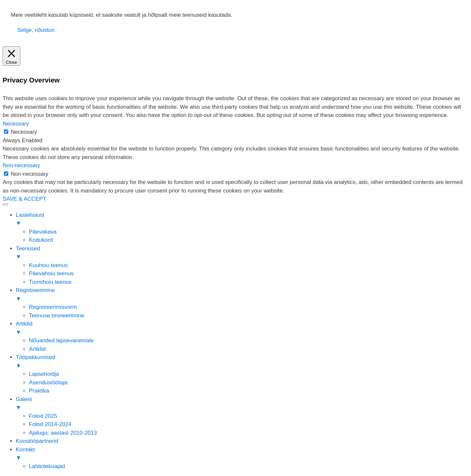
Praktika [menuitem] (39, 391)
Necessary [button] (16, 124)
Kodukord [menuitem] (41, 240)
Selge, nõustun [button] (36, 30)
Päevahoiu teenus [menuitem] (51, 273)
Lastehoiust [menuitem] (242, 220)
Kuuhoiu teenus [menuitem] (48, 265)
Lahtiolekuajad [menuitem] (47, 466)
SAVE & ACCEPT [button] (24, 199)
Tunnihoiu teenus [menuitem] (50, 282)
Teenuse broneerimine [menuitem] (56, 316)
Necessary (24, 132)
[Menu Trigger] (5, 204)
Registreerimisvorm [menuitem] (53, 307)
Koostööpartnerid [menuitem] (37, 441)
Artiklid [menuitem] (242, 329)
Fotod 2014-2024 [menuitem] (50, 424)
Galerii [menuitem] (242, 404)
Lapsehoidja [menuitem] (44, 374)
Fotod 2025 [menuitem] (43, 416)
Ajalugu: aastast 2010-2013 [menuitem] (63, 433)
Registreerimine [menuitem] (242, 295)
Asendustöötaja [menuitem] (48, 383)
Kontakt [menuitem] (242, 454)
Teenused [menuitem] (242, 253)
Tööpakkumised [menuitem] (242, 362)
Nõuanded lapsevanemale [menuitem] (61, 340)
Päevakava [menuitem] (43, 232)
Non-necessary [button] (21, 165)
